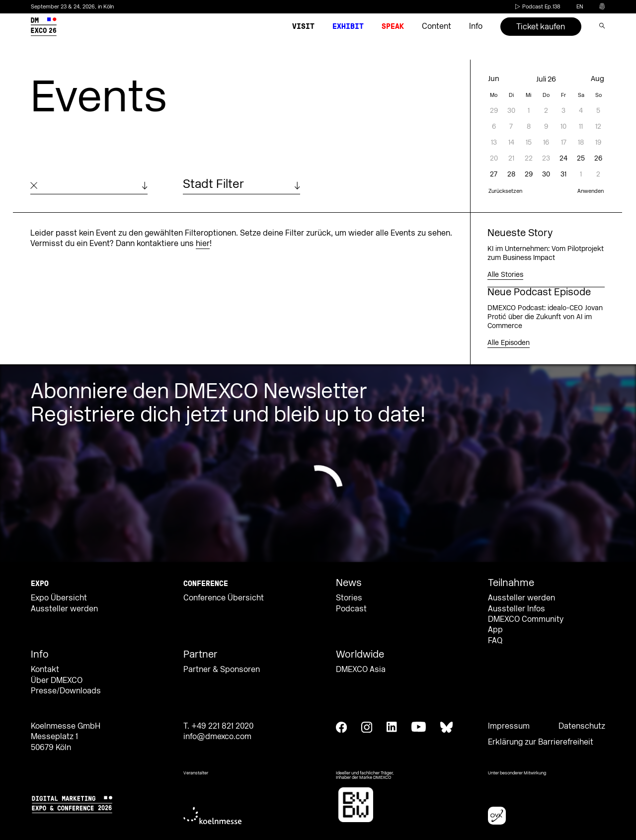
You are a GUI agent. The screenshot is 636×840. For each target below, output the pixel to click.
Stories (349, 598)
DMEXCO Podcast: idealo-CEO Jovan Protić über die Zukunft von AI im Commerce (545, 317)
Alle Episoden (509, 343)
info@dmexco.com (217, 737)
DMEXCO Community (526, 619)
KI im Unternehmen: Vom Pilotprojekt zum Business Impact (546, 253)
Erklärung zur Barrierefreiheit (541, 742)
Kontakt (45, 670)
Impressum (509, 726)
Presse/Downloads (66, 691)
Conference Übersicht (224, 598)
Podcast (351, 609)
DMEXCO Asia (361, 670)
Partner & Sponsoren (222, 670)
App (495, 630)
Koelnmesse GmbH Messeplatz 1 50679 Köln (66, 737)
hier (203, 244)
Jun (494, 79)
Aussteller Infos (517, 609)
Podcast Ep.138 (537, 7)
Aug (597, 79)
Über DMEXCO (57, 680)
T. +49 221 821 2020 (218, 726)
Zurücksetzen (505, 191)
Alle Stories (505, 275)
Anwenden (591, 191)
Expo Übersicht (59, 598)
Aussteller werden (64, 609)
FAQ (495, 641)
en (580, 7)
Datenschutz (582, 726)
